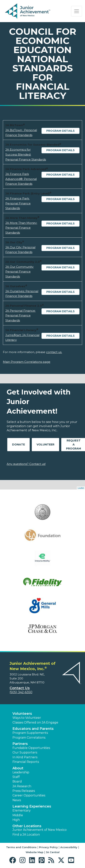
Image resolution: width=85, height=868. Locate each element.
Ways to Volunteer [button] (27, 718)
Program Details (60, 131)
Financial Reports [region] (26, 762)
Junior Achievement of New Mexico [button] (40, 830)
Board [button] (17, 781)
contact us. (54, 352)
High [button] (16, 820)
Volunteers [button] (22, 714)
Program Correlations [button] (29, 738)
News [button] (17, 800)
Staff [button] (16, 777)
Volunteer (45, 444)
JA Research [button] (22, 786)
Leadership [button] (21, 772)
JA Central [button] (53, 852)
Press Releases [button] (24, 791)
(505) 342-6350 (21, 692)
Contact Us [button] (20, 688)
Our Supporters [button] (25, 752)
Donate (18, 444)
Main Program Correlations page (27, 362)
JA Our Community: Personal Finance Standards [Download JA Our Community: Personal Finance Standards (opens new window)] (20, 272)
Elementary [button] (22, 810)
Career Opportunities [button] (29, 795)
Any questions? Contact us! (26, 464)
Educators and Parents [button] (33, 729)
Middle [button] (18, 815)
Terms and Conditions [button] (21, 847)
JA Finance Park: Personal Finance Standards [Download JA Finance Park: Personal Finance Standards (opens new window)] (18, 203)
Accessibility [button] (69, 847)
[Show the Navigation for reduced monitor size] (77, 11)
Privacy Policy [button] (48, 847)
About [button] (18, 768)
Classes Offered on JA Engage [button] (35, 722)
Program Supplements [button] (30, 733)
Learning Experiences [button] (32, 806)
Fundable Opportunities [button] (31, 748)
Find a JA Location (26, 835)
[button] (13, 860)
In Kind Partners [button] (25, 757)
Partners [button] (20, 744)
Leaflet (81, 488)
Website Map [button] (34, 852)
